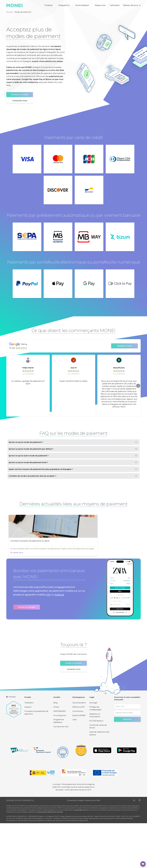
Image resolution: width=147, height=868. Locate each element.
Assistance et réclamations (95, 760)
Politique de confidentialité (95, 753)
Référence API (79, 752)
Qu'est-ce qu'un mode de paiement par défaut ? (73, 449)
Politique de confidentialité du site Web (50, 857)
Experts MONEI (79, 760)
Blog (55, 748)
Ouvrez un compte (20, 95)
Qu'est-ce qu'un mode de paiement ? (73, 442)
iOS (49, 639)
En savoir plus (6, 596)
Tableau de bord (132, 5)
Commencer (78, 756)
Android (59, 639)
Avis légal (93, 748)
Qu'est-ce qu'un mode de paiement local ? (73, 462)
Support (28, 752)
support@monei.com (81, 855)
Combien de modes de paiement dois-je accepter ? (73, 476)
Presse (56, 752)
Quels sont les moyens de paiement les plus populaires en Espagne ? (73, 469)
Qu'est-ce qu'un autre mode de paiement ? (73, 456)
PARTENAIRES (60, 756)
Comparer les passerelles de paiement (36, 757)
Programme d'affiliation (59, 766)
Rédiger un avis (124, 346)
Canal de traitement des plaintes (99, 778)
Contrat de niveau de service (98, 771)
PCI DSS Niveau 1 (96, 766)
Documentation (79, 748)
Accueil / (10, 12)
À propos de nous (61, 771)
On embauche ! (60, 760)
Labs (74, 764)
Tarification (115, 5)
